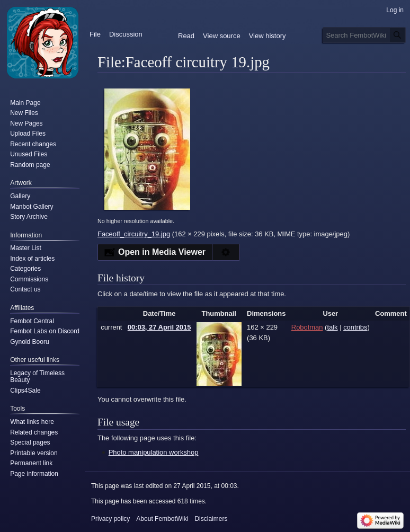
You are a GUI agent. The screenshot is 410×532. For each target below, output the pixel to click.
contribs (355, 327)
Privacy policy (110, 519)
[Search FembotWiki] (364, 35)
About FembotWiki (162, 519)
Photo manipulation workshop (154, 452)
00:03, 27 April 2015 (159, 327)
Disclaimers (211, 519)
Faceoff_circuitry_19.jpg (134, 234)
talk (332, 327)
